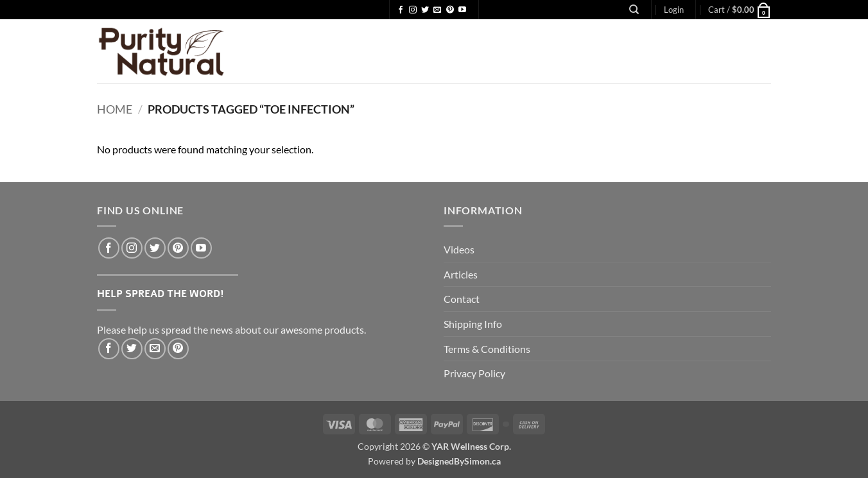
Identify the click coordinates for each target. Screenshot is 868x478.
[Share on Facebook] (109, 349)
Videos (459, 249)
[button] (674, 10)
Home (115, 109)
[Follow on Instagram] (413, 10)
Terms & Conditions (487, 349)
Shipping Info (473, 324)
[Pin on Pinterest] (178, 349)
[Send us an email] (437, 10)
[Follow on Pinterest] (450, 10)
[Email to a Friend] (155, 349)
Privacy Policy (474, 373)
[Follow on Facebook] (401, 10)
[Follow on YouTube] (462, 10)
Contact (462, 299)
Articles (461, 274)
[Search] (634, 10)
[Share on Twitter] (132, 349)
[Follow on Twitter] (425, 10)
